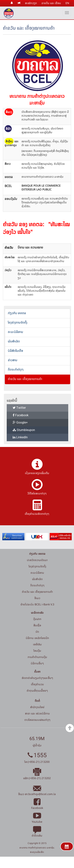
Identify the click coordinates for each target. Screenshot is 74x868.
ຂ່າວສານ (13, 360)
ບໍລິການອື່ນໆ (37, 663)
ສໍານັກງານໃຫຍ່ (37, 707)
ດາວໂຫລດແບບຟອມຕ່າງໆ (37, 720)
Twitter (19, 408)
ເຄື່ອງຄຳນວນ (37, 684)
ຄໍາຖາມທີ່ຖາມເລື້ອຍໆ (37, 691)
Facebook (21, 415)
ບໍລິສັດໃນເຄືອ (15, 351)
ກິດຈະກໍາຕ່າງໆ (16, 369)
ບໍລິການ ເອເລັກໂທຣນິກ (37, 638)
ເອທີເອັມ (37, 644)
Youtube (37, 820)
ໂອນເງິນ (37, 651)
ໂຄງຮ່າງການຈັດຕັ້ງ (18, 322)
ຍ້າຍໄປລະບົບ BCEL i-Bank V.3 (37, 604)
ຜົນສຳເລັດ (14, 341)
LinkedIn (20, 437)
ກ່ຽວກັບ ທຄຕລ (17, 313)
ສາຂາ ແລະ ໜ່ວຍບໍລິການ (37, 713)
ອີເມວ (37, 598)
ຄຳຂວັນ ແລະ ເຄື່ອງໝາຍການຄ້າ (25, 379)
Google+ (20, 422)
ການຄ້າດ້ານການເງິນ (37, 657)
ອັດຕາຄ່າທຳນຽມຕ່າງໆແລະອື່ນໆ (37, 678)
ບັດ (37, 632)
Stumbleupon (24, 430)
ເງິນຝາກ (37, 619)
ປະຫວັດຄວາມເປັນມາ (37, 560)
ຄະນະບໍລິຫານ (15, 332)
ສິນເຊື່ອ (37, 625)
